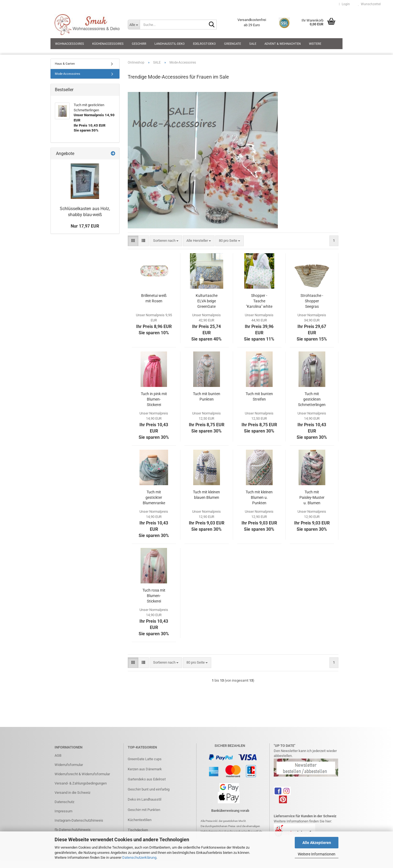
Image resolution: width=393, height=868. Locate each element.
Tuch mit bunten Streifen (259, 396)
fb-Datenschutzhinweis (73, 830)
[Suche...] (134, 25)
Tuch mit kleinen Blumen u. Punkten (259, 497)
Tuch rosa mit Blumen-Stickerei (154, 596)
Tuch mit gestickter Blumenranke (154, 497)
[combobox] (166, 241)
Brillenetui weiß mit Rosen (154, 298)
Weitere (315, 44)
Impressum (63, 811)
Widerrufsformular (69, 765)
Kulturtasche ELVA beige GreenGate (207, 301)
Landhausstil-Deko (170, 44)
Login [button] (344, 4)
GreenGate (233, 44)
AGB (58, 755)
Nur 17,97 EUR (85, 226)
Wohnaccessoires (70, 44)
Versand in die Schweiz (72, 793)
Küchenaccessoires (108, 44)
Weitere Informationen (317, 854)
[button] (133, 241)
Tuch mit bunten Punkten (207, 396)
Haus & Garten (65, 64)
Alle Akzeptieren (317, 843)
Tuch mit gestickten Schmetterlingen (312, 399)
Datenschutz (64, 802)
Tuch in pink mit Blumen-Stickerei (154, 399)
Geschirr (139, 44)
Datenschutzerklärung (139, 857)
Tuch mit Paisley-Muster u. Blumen (312, 497)
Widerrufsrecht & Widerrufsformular (82, 774)
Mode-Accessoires (68, 74)
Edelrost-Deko (204, 44)
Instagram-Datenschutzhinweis (79, 820)
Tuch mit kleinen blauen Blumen (206, 495)
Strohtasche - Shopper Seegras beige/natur (312, 301)
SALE (253, 44)
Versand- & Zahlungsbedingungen (81, 783)
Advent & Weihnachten (283, 44)
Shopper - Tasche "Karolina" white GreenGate (259, 301)
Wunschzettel (369, 4)
